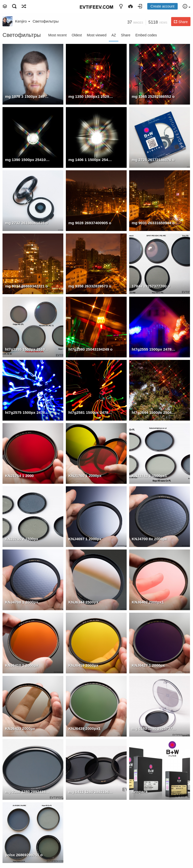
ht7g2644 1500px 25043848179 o (154, 412)
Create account (162, 6)
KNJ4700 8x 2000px (149, 539)
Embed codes (146, 35)
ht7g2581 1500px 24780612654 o (91, 412)
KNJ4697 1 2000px (85, 539)
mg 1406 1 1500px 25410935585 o (91, 160)
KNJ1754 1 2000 (19, 476)
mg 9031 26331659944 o (153, 223)
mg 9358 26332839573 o (90, 286)
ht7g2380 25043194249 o (90, 349)
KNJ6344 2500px (83, 602)
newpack (140, 792)
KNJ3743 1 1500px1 (149, 476)
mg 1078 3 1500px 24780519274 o (27, 96)
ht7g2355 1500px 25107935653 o (27, 349)
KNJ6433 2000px (20, 728)
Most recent (57, 35)
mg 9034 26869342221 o (27, 286)
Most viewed (97, 35)
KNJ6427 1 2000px (148, 665)
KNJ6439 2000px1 (84, 728)
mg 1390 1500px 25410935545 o (27, 160)
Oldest (77, 35)
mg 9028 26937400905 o (90, 223)
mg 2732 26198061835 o (27, 223)
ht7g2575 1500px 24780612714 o (27, 412)
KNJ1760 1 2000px (85, 476)
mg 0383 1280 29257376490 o (154, 728)
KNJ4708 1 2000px (22, 602)
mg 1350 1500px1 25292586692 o (91, 96)
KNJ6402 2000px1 (148, 602)
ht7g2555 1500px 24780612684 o (154, 349)
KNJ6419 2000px (83, 665)
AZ (114, 35)
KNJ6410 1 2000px (22, 665)
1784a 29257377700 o (151, 286)
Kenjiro (23, 21)
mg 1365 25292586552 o (153, 96)
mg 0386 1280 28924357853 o (27, 792)
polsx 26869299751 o (24, 855)
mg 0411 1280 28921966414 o (91, 792)
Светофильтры (46, 21)
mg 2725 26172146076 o (153, 160)
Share (126, 35)
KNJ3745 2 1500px (22, 539)
